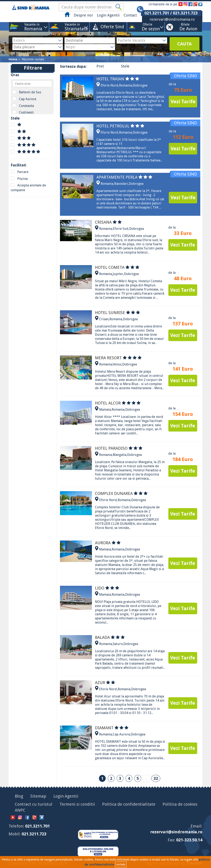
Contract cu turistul (34, 804)
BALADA (110, 637)
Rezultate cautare (33, 59)
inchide (121, 864)
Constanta (23, 106)
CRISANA (108, 222)
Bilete (185, 27)
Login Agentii (108, 15)
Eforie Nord (109, 85)
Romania (125, 85)
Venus (117, 364)
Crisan (104, 319)
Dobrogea (140, 85)
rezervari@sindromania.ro (172, 19)
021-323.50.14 (189, 840)
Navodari (121, 184)
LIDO (107, 588)
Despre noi (83, 15)
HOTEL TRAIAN (118, 79)
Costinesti (23, 112)
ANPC (20, 810)
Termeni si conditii (77, 804)
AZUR (105, 683)
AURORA (108, 543)
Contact (130, 15)
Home (13, 59)
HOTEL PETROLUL (120, 126)
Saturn (118, 644)
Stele (125, 66)
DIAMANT (112, 728)
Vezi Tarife (183, 102)
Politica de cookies (180, 804)
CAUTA (184, 44)
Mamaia (105, 410)
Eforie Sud (121, 229)
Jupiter (118, 274)
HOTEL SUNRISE (117, 313)
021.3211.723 (34, 834)
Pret (100, 66)
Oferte (148, 27)
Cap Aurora (24, 99)
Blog (19, 796)
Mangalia (120, 455)
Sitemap (38, 796)
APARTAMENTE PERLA (124, 177)
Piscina (19, 179)
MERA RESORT (118, 358)
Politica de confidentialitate (129, 804)
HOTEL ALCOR (118, 403)
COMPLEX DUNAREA (121, 493)
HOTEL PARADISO (119, 448)
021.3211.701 (38, 826)
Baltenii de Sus (27, 92)
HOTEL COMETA (117, 267)
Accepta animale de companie (28, 188)
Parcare (20, 172)
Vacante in (32, 27)
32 (156, 778)
